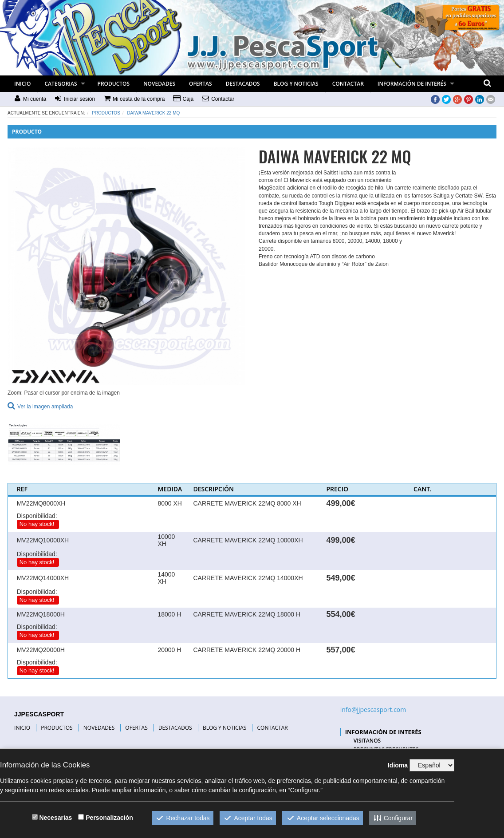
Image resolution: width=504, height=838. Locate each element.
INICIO (22, 84)
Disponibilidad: (37, 516)
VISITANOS (367, 741)
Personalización (109, 818)
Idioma (398, 765)
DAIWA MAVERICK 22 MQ (153, 113)
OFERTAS (201, 84)
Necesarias (55, 818)
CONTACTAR (348, 84)
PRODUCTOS (114, 84)
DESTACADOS (243, 84)
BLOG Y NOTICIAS (296, 84)
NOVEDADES (159, 84)
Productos (106, 113)
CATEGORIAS (61, 84)
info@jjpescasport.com (373, 710)
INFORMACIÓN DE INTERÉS (412, 84)
